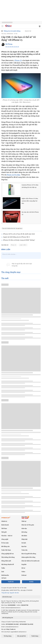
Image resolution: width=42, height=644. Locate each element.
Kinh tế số (28, 31)
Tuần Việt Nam (6, 550)
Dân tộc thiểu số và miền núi (30, 561)
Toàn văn (24, 550)
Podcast (24, 575)
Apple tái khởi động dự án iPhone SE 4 (16, 237)
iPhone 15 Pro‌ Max (13, 175)
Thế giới (4, 532)
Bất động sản (5, 546)
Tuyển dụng (35, 636)
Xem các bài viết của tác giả (12, 47)
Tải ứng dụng (8, 636)
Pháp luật (24, 539)
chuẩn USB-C (23, 245)
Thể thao (4, 528)
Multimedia (5, 575)
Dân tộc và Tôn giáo (28, 525)
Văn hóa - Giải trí (7, 536)
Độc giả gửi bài (21, 636)
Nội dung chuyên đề (8, 564)
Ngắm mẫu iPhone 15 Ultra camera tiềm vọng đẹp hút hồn (30, 201)
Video (23, 572)
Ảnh (3, 572)
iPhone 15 (18, 60)
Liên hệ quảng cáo (8, 618)
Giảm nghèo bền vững (28, 557)
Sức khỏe (24, 536)
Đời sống (24, 532)
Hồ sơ (23, 568)
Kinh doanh (5, 525)
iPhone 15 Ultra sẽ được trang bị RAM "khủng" (19, 240)
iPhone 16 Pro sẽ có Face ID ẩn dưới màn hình (19, 234)
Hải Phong (9, 44)
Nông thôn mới (6, 561)
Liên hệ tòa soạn (7, 597)
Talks (3, 568)
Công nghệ (5, 539)
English (24, 564)
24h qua (4, 578)
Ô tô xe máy (5, 543)
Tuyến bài (11, 582)
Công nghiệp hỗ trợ (7, 554)
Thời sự (24, 521)
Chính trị (4, 521)
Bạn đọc (24, 546)
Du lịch (24, 543)
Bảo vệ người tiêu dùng (29, 554)
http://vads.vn (11, 629)
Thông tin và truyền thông (12, 31)
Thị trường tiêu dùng (8, 557)
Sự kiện (31, 582)
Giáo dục (24, 528)
